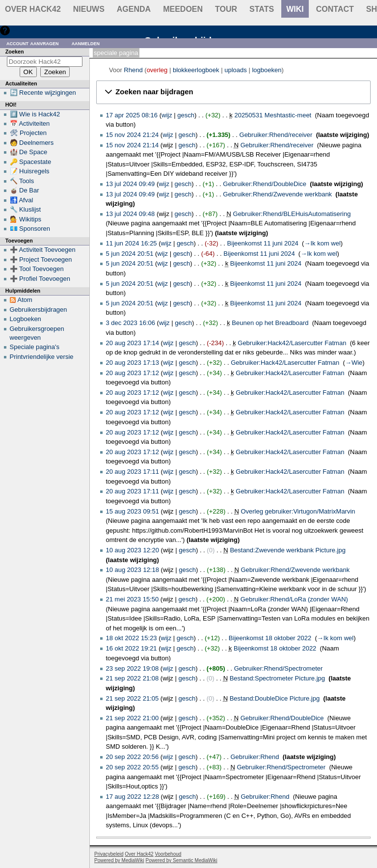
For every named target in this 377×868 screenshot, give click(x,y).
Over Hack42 (33, 9)
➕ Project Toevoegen (41, 259)
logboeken (267, 70)
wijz (167, 115)
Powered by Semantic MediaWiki (182, 860)
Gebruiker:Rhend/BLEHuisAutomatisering (292, 214)
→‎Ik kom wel (322, 243)
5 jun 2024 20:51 (130, 254)
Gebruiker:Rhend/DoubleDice (265, 184)
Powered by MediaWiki (119, 860)
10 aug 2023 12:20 (133, 550)
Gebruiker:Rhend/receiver (276, 135)
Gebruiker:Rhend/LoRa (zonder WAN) (294, 599)
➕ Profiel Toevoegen (40, 279)
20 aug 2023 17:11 (133, 472)
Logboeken (26, 319)
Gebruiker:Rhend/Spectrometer (279, 668)
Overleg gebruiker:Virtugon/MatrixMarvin (298, 511)
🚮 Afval (22, 200)
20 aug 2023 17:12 (133, 373)
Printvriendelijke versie (42, 357)
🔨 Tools (22, 181)
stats (262, 9)
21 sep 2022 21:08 (133, 678)
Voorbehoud (168, 854)
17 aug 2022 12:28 (133, 797)
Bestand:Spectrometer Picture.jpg (277, 678)
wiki (295, 9)
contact (335, 9)
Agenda (134, 9)
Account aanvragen (33, 43)
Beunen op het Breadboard (270, 323)
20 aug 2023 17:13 (133, 363)
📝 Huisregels (30, 171)
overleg (157, 70)
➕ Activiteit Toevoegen (43, 250)
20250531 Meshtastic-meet (273, 115)
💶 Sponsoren (30, 229)
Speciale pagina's (35, 347)
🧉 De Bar (25, 190)
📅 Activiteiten (30, 123)
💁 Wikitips (26, 219)
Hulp (19, 30)
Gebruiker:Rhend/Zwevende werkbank (277, 194)
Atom (25, 300)
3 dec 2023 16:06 (131, 323)
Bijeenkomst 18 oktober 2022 (270, 638)
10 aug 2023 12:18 (133, 570)
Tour (226, 9)
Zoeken (15, 52)
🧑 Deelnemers (32, 143)
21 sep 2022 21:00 (133, 718)
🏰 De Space (29, 152)
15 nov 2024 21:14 (133, 145)
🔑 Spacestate (31, 162)
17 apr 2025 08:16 (132, 115)
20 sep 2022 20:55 (133, 767)
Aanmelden (86, 43)
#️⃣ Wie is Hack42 (35, 114)
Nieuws (89, 9)
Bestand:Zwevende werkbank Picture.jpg (288, 550)
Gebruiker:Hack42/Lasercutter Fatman (292, 343)
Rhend (133, 70)
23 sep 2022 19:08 (133, 668)
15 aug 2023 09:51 (133, 511)
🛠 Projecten (28, 133)
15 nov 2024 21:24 (133, 135)
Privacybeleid (109, 854)
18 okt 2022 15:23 (132, 638)
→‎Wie (354, 363)
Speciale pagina (116, 53)
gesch (186, 115)
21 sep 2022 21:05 (133, 698)
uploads (236, 70)
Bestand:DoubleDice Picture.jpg (275, 698)
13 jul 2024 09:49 (131, 184)
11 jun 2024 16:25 (132, 243)
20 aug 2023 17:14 (133, 343)
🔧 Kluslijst (26, 209)
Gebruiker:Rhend (255, 757)
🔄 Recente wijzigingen (43, 93)
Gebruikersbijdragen (39, 310)
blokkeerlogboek (196, 70)
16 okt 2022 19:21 (132, 648)
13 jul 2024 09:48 (131, 214)
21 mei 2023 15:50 (133, 599)
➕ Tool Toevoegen (37, 269)
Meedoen (183, 9)
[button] (233, 92)
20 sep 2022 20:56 (133, 757)
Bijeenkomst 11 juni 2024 (263, 243)
